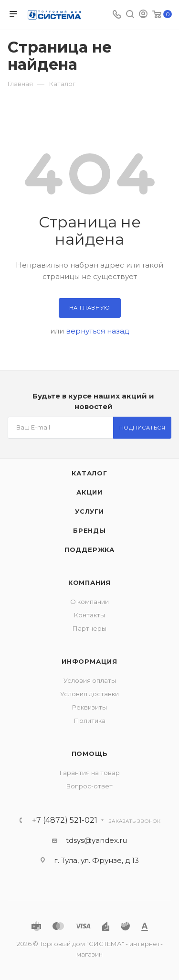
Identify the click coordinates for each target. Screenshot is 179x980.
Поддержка (89, 549)
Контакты (89, 615)
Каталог (89, 473)
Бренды (89, 530)
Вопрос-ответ (89, 786)
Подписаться (142, 428)
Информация (89, 661)
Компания (89, 582)
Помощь (90, 754)
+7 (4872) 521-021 (65, 820)
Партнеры (89, 628)
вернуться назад (98, 331)
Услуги (89, 511)
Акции (89, 492)
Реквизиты (89, 707)
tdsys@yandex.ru (96, 840)
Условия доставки (89, 694)
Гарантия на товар (90, 773)
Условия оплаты (90, 680)
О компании (89, 602)
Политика (90, 721)
